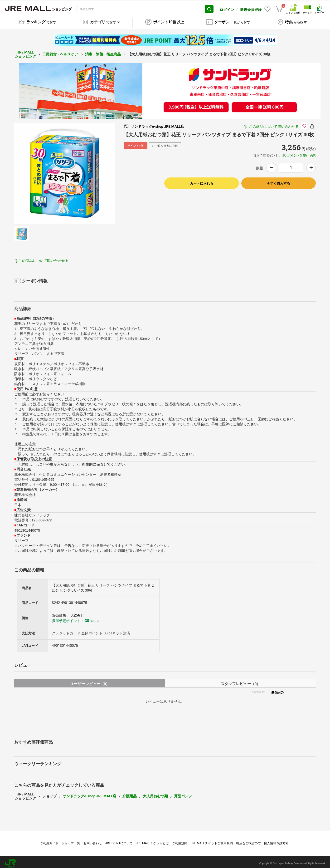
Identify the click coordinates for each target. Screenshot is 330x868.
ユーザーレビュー (90, 681)
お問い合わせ (93, 841)
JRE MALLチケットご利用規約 (212, 841)
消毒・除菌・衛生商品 (103, 52)
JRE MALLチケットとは (152, 841)
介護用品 (130, 794)
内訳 (313, 153)
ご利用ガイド (49, 841)
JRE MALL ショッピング (25, 52)
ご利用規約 (180, 841)
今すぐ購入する (278, 181)
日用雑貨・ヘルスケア (61, 52)
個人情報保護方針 (276, 841)
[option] (65, 171)
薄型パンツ (183, 794)
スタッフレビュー (240, 681)
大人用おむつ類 (155, 794)
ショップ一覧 (71, 841)
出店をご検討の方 (248, 841)
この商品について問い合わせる (274, 124)
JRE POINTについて (119, 841)
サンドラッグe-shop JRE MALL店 (90, 794)
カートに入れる (202, 181)
